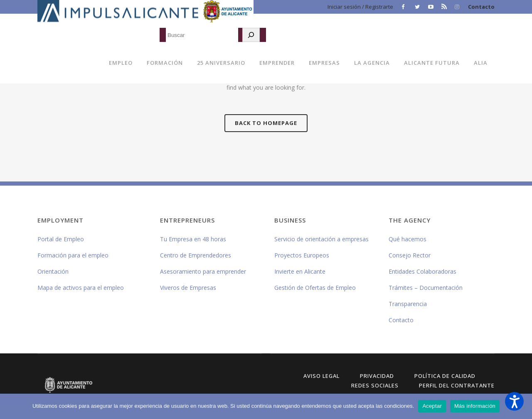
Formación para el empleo (73, 255)
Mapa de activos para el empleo (81, 288)
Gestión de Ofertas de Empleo (315, 288)
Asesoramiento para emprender (203, 271)
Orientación (53, 271)
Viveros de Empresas (188, 288)
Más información (475, 406)
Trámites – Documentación (426, 288)
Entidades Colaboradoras (422, 271)
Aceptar (432, 406)
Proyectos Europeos (302, 255)
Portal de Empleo (61, 239)
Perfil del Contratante (457, 385)
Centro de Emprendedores (196, 255)
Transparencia (408, 304)
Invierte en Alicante (300, 271)
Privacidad (377, 376)
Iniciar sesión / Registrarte (360, 7)
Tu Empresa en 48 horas (193, 239)
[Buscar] (251, 35)
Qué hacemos (408, 239)
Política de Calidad (445, 376)
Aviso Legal (321, 376)
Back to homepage (266, 123)
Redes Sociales (375, 385)
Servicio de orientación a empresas (321, 239)
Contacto (481, 7)
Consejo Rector (410, 255)
